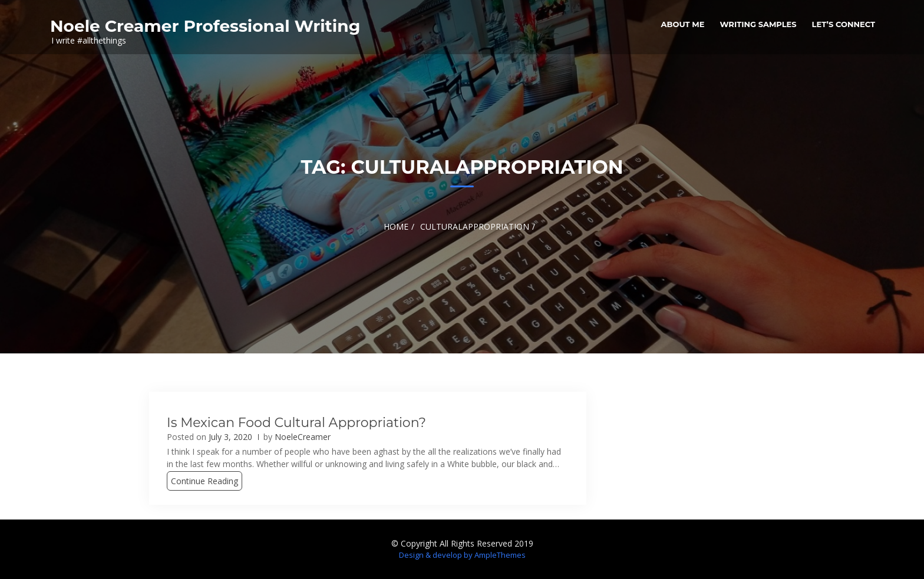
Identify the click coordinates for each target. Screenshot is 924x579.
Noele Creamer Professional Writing (205, 26)
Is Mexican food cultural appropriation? (296, 423)
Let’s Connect (844, 24)
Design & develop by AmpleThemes (462, 555)
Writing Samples (758, 24)
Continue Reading (204, 481)
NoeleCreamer (303, 437)
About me (683, 24)
